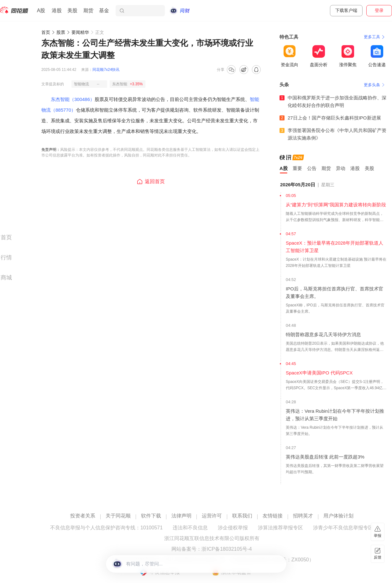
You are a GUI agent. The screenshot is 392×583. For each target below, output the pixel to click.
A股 (41, 11)
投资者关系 (83, 516)
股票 (61, 32)
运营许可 (212, 516)
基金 (104, 11)
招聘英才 (303, 516)
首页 (46, 32)
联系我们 (242, 516)
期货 (88, 11)
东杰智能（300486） (73, 99)
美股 (72, 11)
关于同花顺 (118, 516)
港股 (57, 11)
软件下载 (151, 516)
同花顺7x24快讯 (106, 70)
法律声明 (181, 516)
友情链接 (273, 516)
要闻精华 (80, 32)
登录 (379, 10)
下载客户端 (346, 10)
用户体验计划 (338, 516)
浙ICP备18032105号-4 (227, 549)
